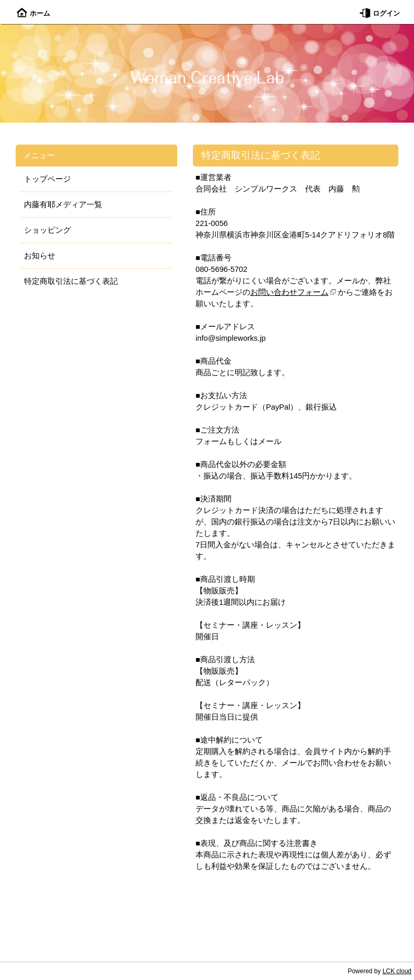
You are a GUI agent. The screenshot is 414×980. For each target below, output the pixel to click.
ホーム (33, 13)
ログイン (380, 13)
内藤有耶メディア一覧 (63, 205)
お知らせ (40, 256)
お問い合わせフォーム (289, 292)
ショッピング (47, 230)
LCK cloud (397, 971)
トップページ (47, 179)
